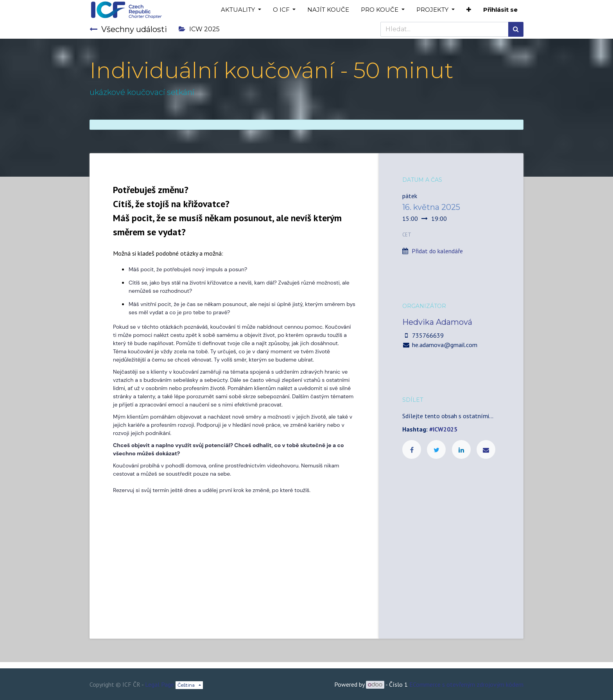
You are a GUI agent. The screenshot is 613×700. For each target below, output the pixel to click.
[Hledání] (516, 29)
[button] (469, 10)
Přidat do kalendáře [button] (437, 251)
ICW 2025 (199, 29)
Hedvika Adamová (437, 322)
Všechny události (128, 29)
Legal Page (160, 684)
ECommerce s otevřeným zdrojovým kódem (466, 684)
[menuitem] (328, 10)
